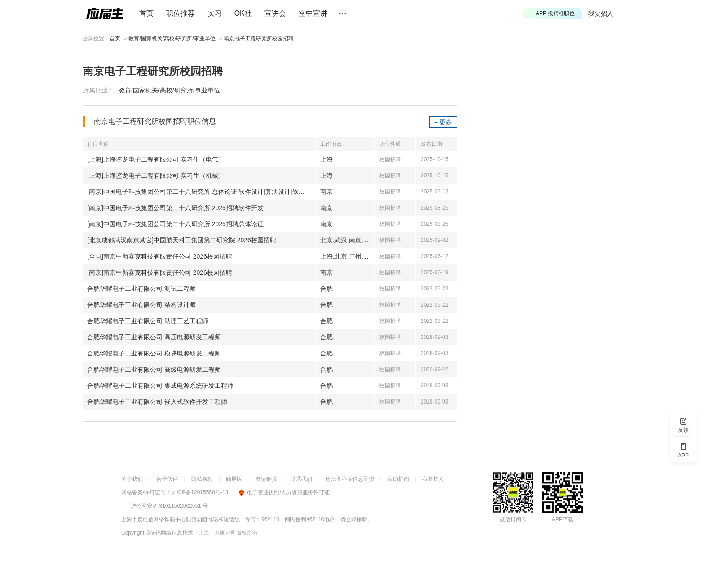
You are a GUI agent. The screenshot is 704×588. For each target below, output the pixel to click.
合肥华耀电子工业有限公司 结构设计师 (141, 305)
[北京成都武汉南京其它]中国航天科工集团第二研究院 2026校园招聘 (182, 240)
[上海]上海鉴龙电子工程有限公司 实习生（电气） (156, 159)
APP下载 (563, 519)
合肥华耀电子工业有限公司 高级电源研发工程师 (154, 369)
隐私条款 (202, 479)
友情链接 (266, 479)
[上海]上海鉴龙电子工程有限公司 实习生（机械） (156, 176)
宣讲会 (275, 13)
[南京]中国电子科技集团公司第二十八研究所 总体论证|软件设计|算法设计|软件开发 (201, 192)
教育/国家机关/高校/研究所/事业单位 (172, 39)
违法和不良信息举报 (350, 479)
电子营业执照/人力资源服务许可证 (284, 492)
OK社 (243, 13)
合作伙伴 (167, 479)
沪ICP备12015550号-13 (200, 492)
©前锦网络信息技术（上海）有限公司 (191, 533)
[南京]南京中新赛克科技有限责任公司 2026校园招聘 (160, 272)
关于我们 (132, 479)
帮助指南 (398, 479)
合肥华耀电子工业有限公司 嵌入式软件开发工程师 (157, 402)
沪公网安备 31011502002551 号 (169, 506)
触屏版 (234, 479)
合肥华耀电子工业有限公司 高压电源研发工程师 (154, 337)
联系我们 (301, 479)
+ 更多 (443, 122)
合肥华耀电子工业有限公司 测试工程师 (141, 289)
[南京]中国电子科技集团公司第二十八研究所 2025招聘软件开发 (175, 208)
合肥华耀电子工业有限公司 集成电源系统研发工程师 (160, 386)
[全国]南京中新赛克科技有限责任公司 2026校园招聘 (160, 256)
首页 (146, 13)
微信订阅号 (513, 519)
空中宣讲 (313, 13)
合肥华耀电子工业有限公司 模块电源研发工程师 (154, 353)
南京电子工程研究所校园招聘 (259, 39)
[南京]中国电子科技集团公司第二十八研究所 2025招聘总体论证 (175, 224)
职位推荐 (180, 13)
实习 (215, 13)
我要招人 (601, 13)
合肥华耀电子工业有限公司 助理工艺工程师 (148, 321)
